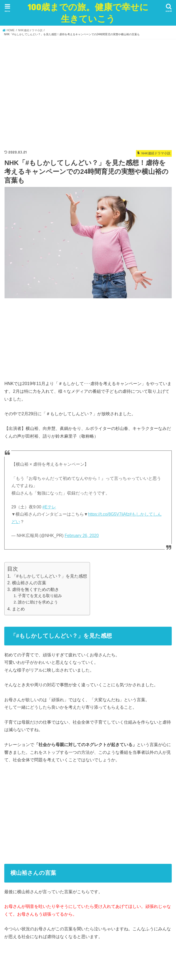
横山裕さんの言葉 (29, 583)
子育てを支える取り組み (40, 596)
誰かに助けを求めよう (38, 602)
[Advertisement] (88, 92)
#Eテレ (49, 507)
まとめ (18, 609)
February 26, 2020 (82, 536)
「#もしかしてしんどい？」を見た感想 (50, 576)
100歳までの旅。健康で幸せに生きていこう (88, 13)
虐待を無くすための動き (36, 589)
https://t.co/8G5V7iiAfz (109, 514)
